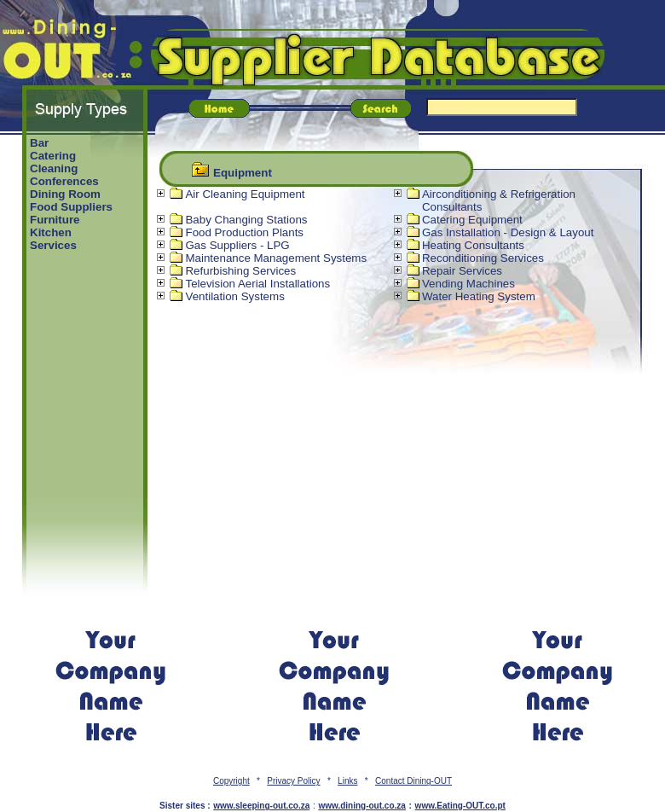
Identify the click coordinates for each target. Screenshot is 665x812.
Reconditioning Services (483, 258)
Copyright (231, 781)
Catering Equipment (472, 220)
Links (347, 781)
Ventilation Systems (234, 296)
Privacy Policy (293, 781)
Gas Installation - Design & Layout (508, 232)
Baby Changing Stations (246, 220)
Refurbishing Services (240, 271)
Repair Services (462, 271)
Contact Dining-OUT (413, 781)
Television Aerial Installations (257, 284)
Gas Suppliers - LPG (237, 245)
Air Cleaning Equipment (245, 194)
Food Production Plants (244, 232)
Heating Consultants (473, 245)
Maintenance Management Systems (276, 258)
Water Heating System (479, 296)
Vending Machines (468, 284)
